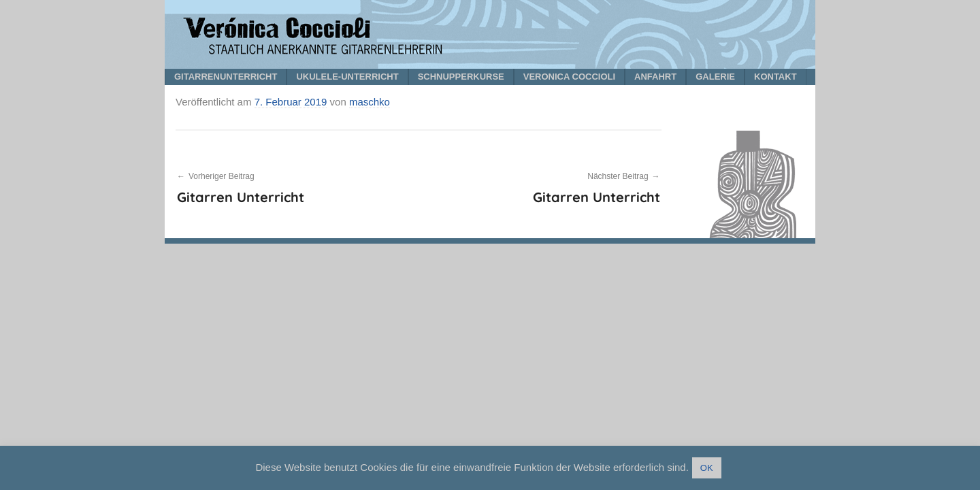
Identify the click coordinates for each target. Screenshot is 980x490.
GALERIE (715, 77)
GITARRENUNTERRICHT (226, 77)
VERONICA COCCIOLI (569, 77)
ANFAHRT (655, 77)
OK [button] (707, 468)
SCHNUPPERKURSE (461, 77)
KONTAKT (775, 77)
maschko (370, 102)
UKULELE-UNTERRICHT (347, 77)
